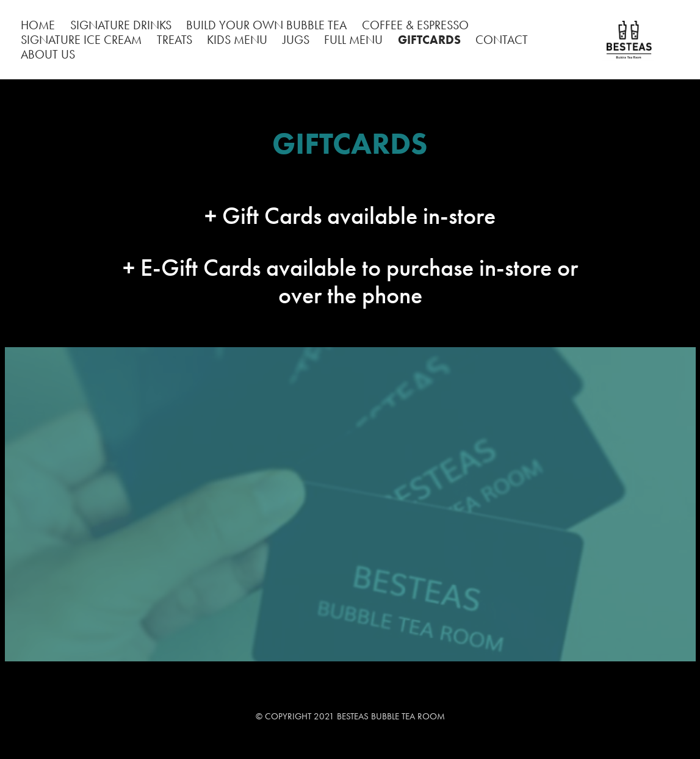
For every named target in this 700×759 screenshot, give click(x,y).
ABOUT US (48, 54)
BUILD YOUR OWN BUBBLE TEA (266, 25)
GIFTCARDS (429, 40)
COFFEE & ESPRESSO (415, 25)
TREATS (175, 40)
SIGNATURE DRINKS (121, 25)
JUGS (296, 40)
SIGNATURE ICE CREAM (81, 40)
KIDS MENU (237, 40)
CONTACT (502, 40)
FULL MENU (353, 40)
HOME (38, 25)
